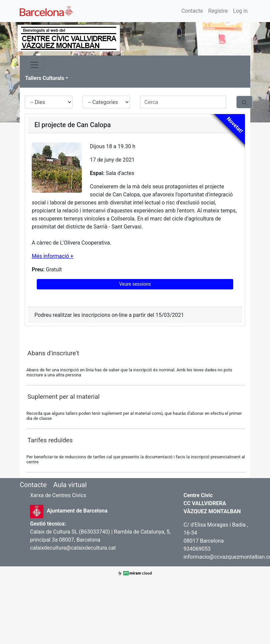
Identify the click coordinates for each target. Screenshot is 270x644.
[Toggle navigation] (34, 65)
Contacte (192, 11)
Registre (218, 11)
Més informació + (53, 256)
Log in (240, 11)
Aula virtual (70, 485)
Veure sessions (135, 284)
